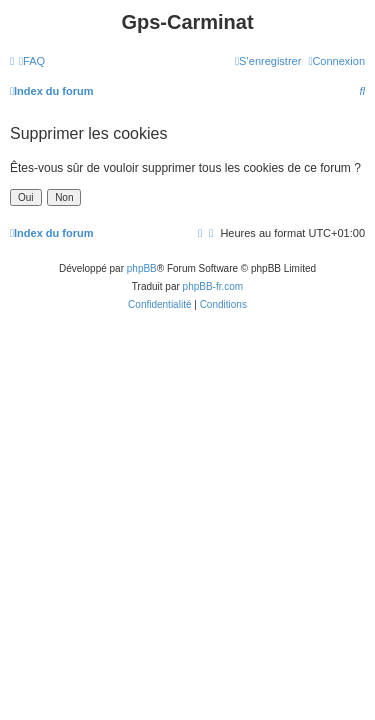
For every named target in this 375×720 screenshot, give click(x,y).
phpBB (142, 268)
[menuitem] (32, 61)
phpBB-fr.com (213, 286)
